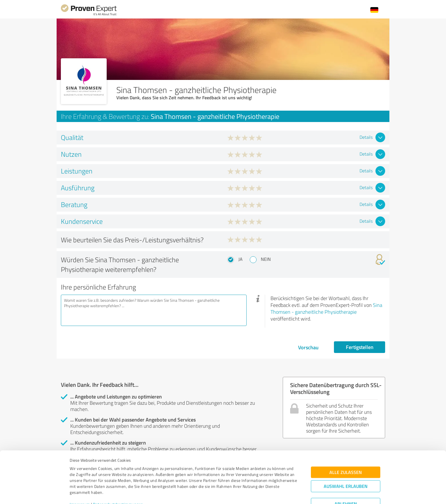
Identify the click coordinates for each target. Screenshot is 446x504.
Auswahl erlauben (346, 459)
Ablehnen (346, 477)
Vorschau (308, 347)
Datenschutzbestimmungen (118, 477)
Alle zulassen (346, 445)
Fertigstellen (360, 347)
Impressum (80, 477)
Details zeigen (263, 493)
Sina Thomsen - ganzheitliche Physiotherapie (326, 308)
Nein (266, 259)
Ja (240, 259)
